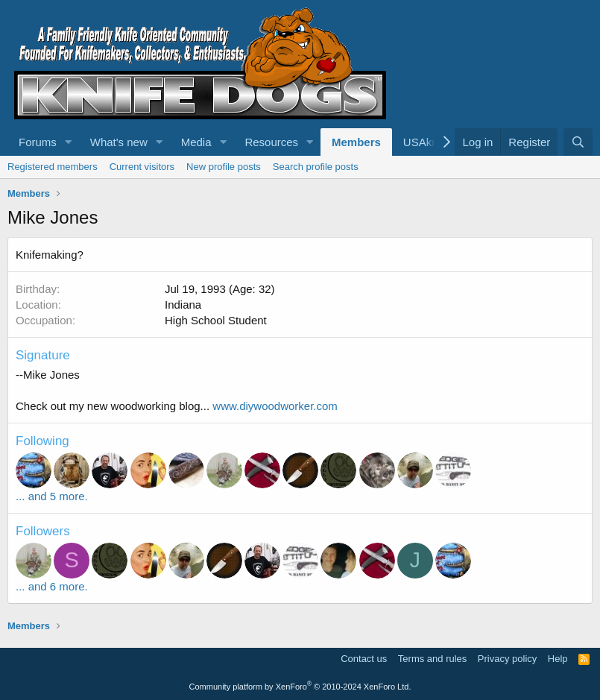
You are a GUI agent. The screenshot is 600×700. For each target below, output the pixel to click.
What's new (119, 142)
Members (356, 142)
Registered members (53, 167)
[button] (69, 142)
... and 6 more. (52, 586)
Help (558, 659)
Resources (271, 142)
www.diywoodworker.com (275, 406)
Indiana (183, 305)
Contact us (364, 659)
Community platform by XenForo (300, 687)
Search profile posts (316, 167)
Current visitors (142, 167)
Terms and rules (432, 659)
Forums (38, 142)
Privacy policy (507, 659)
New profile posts (224, 167)
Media (196, 142)
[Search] (578, 142)
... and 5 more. (52, 496)
